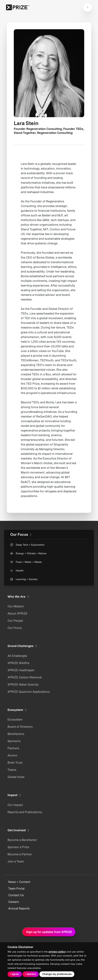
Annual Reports (19, 909)
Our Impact (15, 805)
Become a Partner (20, 854)
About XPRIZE (17, 613)
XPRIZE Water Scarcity (23, 684)
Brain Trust (15, 763)
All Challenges (17, 656)
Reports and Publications (25, 812)
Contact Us (16, 895)
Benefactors (16, 734)
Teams (12, 770)
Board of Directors (20, 727)
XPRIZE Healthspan (21, 670)
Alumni (12, 755)
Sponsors (14, 741)
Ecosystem (15, 719)
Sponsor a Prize (18, 847)
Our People (15, 621)
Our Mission (16, 606)
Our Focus (15, 628)
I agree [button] (15, 974)
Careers (14, 902)
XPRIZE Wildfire (18, 663)
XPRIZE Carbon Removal (25, 677)
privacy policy (57, 952)
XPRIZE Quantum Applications (29, 692)
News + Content (19, 882)
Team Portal (16, 889)
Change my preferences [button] (57, 974)
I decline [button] (31, 974)
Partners (13, 748)
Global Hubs (16, 777)
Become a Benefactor (22, 840)
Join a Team (16, 861)
